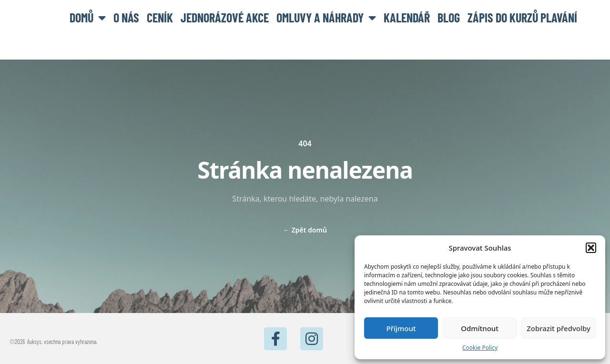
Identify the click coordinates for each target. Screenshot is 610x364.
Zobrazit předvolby (559, 328)
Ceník (160, 17)
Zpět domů (305, 230)
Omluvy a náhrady (326, 18)
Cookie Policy (480, 348)
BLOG (449, 17)
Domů (88, 18)
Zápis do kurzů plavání (522, 17)
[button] (591, 248)
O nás (126, 17)
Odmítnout (480, 328)
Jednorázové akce (225, 17)
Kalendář (407, 17)
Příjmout (401, 328)
